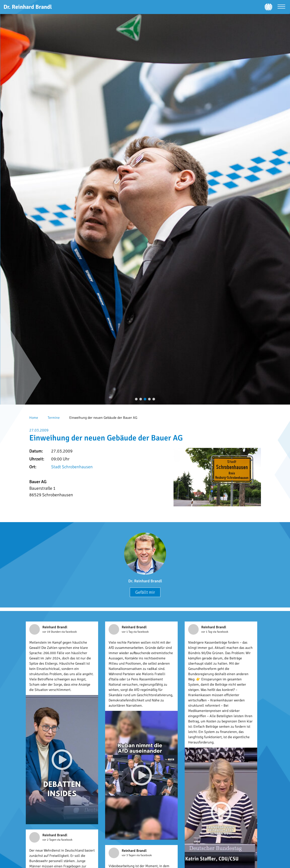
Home (34, 418)
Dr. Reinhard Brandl (145, 581)
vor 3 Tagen (129, 855)
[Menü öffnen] (281, 7)
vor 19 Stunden (52, 632)
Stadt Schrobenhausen (72, 467)
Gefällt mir (145, 592)
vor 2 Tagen (50, 840)
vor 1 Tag (128, 632)
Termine (54, 418)
